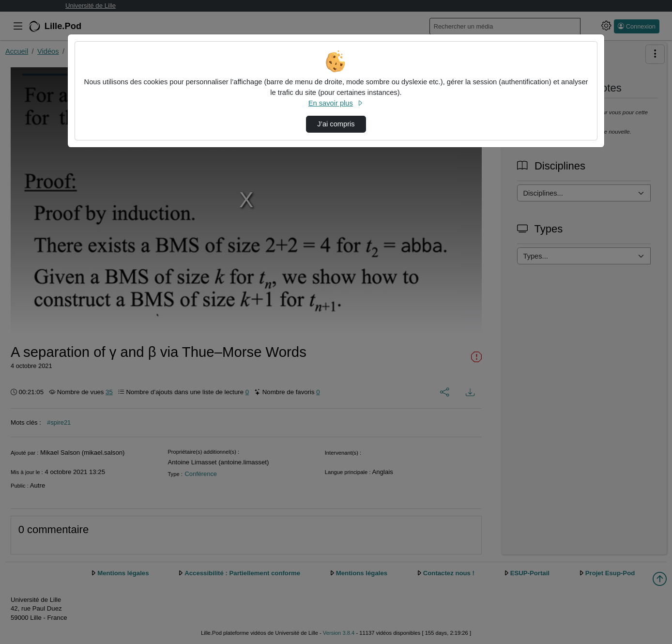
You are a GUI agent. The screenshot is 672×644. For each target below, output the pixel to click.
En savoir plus (336, 103)
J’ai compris (336, 124)
